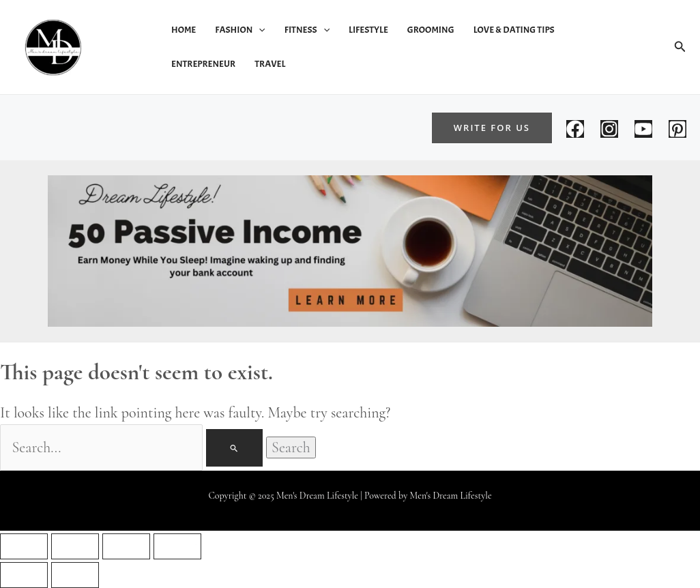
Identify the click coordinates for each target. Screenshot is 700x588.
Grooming (431, 30)
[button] (680, 47)
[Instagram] (609, 129)
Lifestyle (368, 30)
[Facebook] (575, 129)
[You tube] (643, 129)
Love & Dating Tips (514, 30)
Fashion (240, 30)
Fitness (307, 30)
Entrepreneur (203, 64)
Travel (270, 64)
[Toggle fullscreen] (75, 546)
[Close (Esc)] (177, 546)
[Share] (126, 546)
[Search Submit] (234, 448)
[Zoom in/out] (24, 546)
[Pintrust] (677, 129)
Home (184, 30)
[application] (259, 30)
